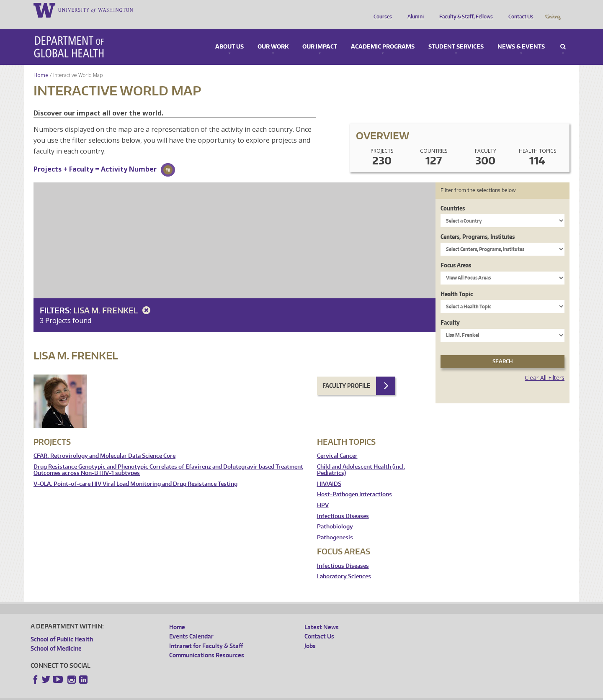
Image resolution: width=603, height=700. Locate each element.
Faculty (450, 311)
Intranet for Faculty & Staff (206, 634)
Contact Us (519, 10)
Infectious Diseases (343, 504)
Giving (553, 10)
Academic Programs (383, 35)
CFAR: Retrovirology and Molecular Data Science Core (104, 444)
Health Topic (457, 282)
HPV (323, 494)
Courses (381, 10)
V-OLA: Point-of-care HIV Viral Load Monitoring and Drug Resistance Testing (135, 472)
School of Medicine (56, 637)
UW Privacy (142, 694)
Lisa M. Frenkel (113, 299)
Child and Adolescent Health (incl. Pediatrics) (361, 458)
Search (563, 35)
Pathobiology (335, 515)
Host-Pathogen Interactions (354, 483)
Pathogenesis (335, 526)
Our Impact (320, 35)
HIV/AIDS (329, 472)
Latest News (322, 615)
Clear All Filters (545, 366)
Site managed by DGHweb (225, 694)
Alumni (414, 10)
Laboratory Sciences (344, 565)
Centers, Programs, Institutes (478, 225)
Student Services (456, 35)
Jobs (310, 634)
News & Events (521, 35)
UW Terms (175, 694)
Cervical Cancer (337, 444)
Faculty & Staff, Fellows (464, 10)
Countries (453, 196)
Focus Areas (456, 253)
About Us (229, 35)
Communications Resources (207, 643)
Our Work (273, 35)
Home (41, 63)
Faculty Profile (346, 374)
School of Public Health (62, 627)
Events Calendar (191, 624)
